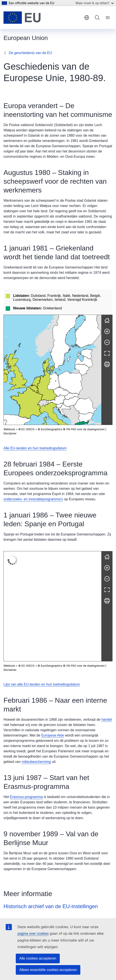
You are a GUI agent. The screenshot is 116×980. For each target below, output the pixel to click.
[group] (53, 345)
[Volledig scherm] (107, 328)
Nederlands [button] (87, 18)
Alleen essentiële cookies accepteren (48, 970)
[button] (54, 361)
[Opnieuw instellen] (107, 295)
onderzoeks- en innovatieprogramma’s (33, 474)
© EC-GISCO (26, 404)
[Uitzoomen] (107, 317)
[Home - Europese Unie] (22, 18)
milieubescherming (36, 681)
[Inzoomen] (107, 306)
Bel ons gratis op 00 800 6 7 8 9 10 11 (33, 915)
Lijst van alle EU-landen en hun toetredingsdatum (42, 603)
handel (107, 638)
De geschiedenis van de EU (30, 53)
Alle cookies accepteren (38, 958)
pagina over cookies (33, 934)
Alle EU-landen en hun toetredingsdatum (35, 423)
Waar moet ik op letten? (95, 3)
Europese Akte (53, 654)
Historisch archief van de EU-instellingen (51, 825)
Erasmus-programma (26, 716)
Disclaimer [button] (10, 408)
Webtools (9, 404)
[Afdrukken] (107, 339)
